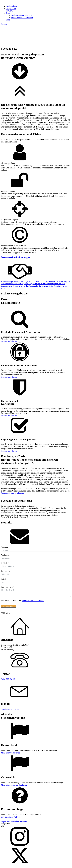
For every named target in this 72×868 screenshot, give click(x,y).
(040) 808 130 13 (8, 681)
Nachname (5, 555)
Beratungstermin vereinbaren (13, 493)
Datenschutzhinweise (18, 823)
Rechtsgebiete (12, 6)
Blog (8, 20)
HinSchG (10, 11)
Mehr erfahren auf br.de (10, 754)
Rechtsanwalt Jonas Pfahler (22, 18)
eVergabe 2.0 (11, 9)
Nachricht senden (8, 608)
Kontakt (4, 24)
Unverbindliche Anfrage (11, 818)
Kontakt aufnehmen (9, 341)
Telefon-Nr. (6, 571)
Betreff (4, 579)
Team (8, 13)
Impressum (5, 823)
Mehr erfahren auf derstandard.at (14, 786)
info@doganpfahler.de (10, 710)
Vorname (5, 547)
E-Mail (4, 563)
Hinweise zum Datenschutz (33, 602)
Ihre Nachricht (7, 587)
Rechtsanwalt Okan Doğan (22, 15)
